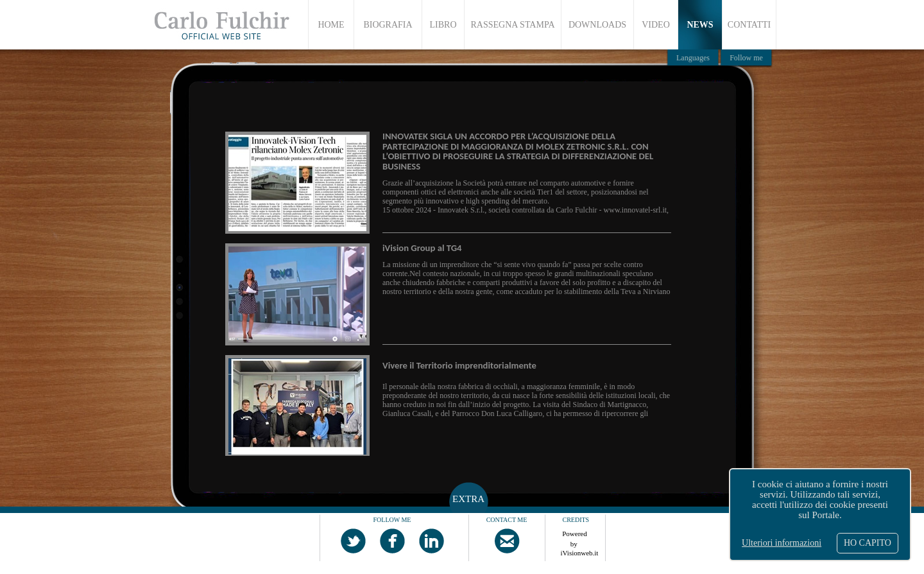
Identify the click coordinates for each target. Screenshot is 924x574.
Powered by (575, 537)
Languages (693, 58)
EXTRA (468, 499)
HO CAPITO (868, 543)
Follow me (746, 58)
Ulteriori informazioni (782, 543)
